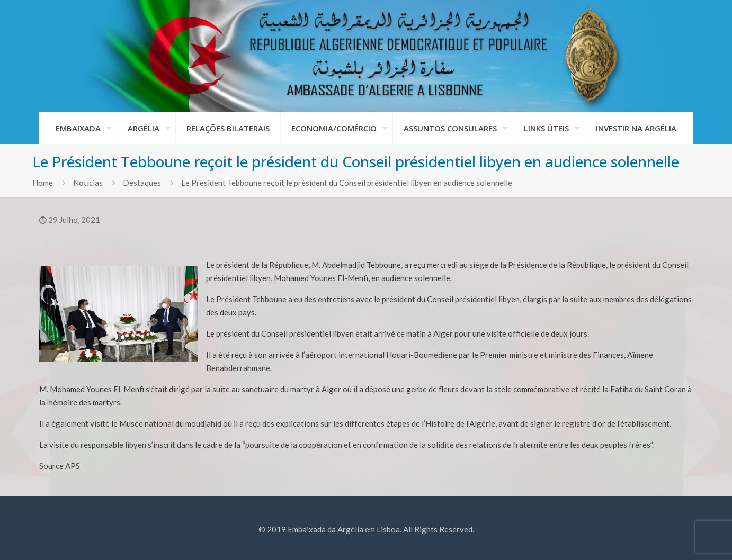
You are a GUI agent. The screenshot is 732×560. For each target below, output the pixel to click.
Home (43, 183)
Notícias (88, 183)
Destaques (142, 183)
